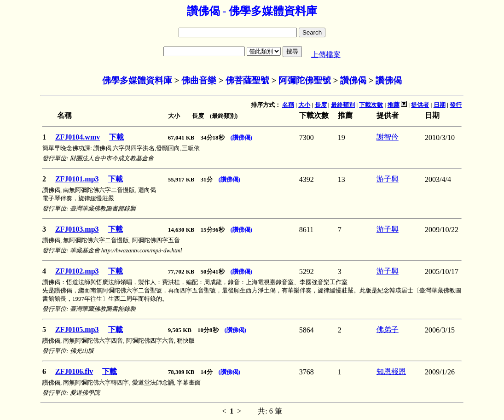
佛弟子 (388, 330)
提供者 (420, 105)
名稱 (288, 105)
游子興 (388, 179)
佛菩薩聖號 (247, 80)
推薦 (394, 105)
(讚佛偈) (242, 137)
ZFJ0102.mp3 (77, 271)
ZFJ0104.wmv (78, 137)
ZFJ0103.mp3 (77, 229)
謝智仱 (388, 137)
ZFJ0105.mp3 (77, 330)
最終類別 (343, 105)
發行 (456, 105)
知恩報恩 (391, 371)
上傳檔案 (326, 55)
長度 (321, 105)
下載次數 (371, 105)
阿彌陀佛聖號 (305, 80)
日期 (440, 105)
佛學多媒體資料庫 (137, 80)
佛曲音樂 (199, 80)
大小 (304, 105)
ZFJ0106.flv (74, 371)
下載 (116, 137)
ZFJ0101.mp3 (77, 179)
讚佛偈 (353, 80)
